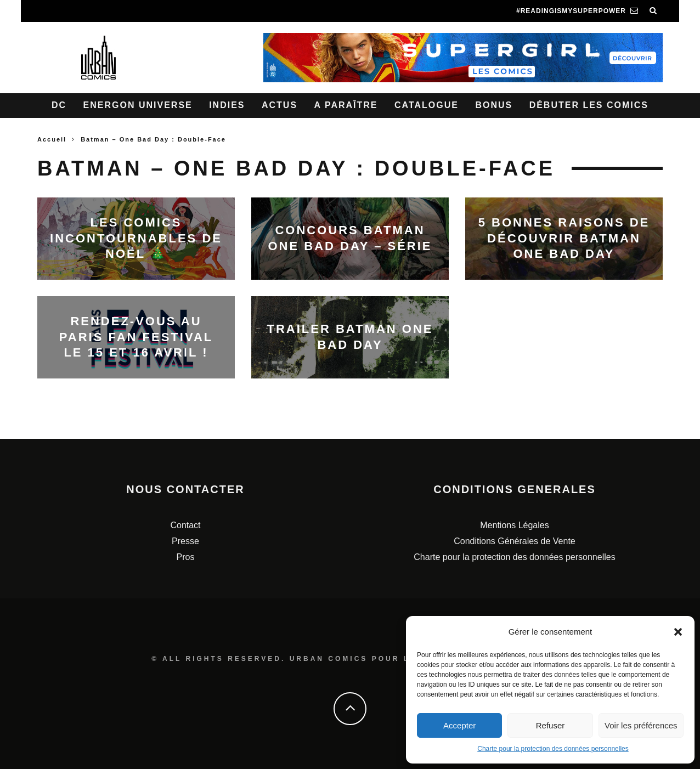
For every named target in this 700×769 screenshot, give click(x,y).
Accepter (459, 725)
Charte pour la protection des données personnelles (553, 749)
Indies (227, 105)
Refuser (551, 725)
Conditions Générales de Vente (514, 541)
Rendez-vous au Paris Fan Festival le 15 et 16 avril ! (136, 337)
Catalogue (427, 105)
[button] (678, 632)
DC (59, 105)
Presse (185, 541)
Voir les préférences (641, 725)
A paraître (346, 105)
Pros (186, 557)
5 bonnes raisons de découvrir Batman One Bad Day (564, 238)
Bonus (494, 105)
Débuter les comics (589, 105)
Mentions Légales (514, 525)
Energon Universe (138, 105)
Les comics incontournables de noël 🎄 (136, 238)
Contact (185, 525)
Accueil (52, 139)
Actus (280, 105)
